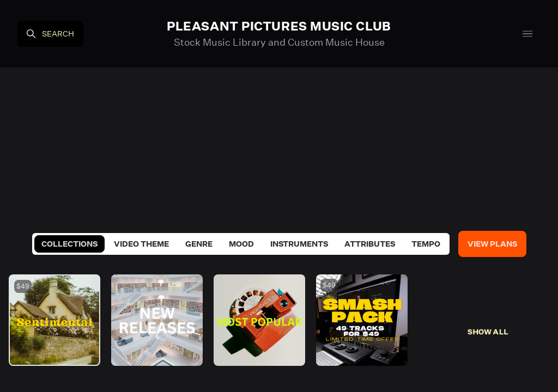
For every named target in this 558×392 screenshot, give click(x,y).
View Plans (492, 244)
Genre (199, 244)
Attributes (370, 244)
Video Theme (141, 244)
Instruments (299, 244)
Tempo (426, 244)
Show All (488, 332)
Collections (69, 244)
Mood (241, 244)
